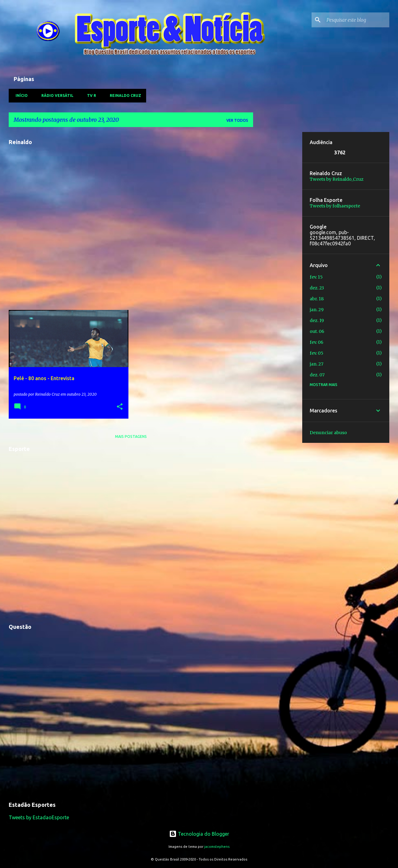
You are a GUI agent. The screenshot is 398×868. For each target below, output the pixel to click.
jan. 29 (317, 310)
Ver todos (237, 120)
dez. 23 (317, 288)
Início (20, 95)
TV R (90, 95)
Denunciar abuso (328, 433)
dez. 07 (317, 375)
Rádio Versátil (56, 95)
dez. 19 (317, 320)
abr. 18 (317, 299)
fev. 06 (317, 342)
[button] (120, 407)
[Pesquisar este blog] (357, 20)
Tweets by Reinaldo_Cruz (337, 179)
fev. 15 (316, 277)
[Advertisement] (278, 225)
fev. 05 (317, 353)
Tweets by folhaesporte (335, 206)
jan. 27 (317, 364)
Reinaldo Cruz (124, 95)
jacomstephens (217, 847)
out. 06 (317, 331)
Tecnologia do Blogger (199, 834)
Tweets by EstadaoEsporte (39, 817)
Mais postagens (131, 436)
